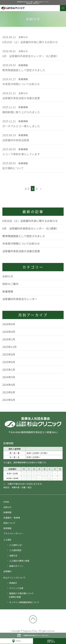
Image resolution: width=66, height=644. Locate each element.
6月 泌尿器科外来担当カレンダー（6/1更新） (31, 56)
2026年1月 (9, 339)
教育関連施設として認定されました (24, 70)
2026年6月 (9, 324)
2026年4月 (9, 332)
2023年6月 (9, 400)
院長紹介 (13, 583)
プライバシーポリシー (13, 533)
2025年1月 (9, 370)
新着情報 (8, 291)
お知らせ (8, 276)
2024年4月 (9, 385)
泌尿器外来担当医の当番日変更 (21, 98)
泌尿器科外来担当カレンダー (20, 299)
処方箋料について (13, 168)
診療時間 (7, 512)
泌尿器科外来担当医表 (17, 140)
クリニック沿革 (16, 588)
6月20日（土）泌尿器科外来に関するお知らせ (30, 42)
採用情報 (7, 528)
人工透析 (7, 540)
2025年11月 (10, 347)
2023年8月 (9, 392)
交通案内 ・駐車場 (12, 518)
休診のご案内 (10, 284)
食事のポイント (16, 566)
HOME (6, 502)
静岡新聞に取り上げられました (21, 112)
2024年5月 (9, 377)
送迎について (9, 523)
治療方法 (13, 555)
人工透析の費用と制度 (19, 561)
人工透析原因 (15, 550)
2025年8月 (9, 354)
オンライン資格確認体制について (24, 602)
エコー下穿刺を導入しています (21, 154)
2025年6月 (9, 362)
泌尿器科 (7, 571)
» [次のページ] (41, 189)
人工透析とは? (16, 545)
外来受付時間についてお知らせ (21, 84)
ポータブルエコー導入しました (21, 126)
